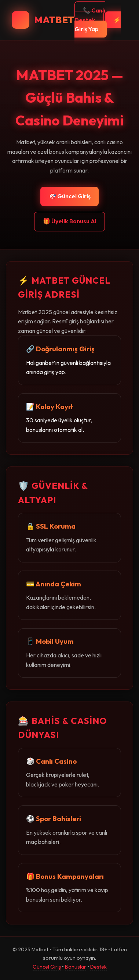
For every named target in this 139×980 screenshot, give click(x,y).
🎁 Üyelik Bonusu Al (70, 221)
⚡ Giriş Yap (98, 25)
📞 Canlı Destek (90, 15)
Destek (98, 967)
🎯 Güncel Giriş (70, 196)
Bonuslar (76, 967)
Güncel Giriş (47, 967)
